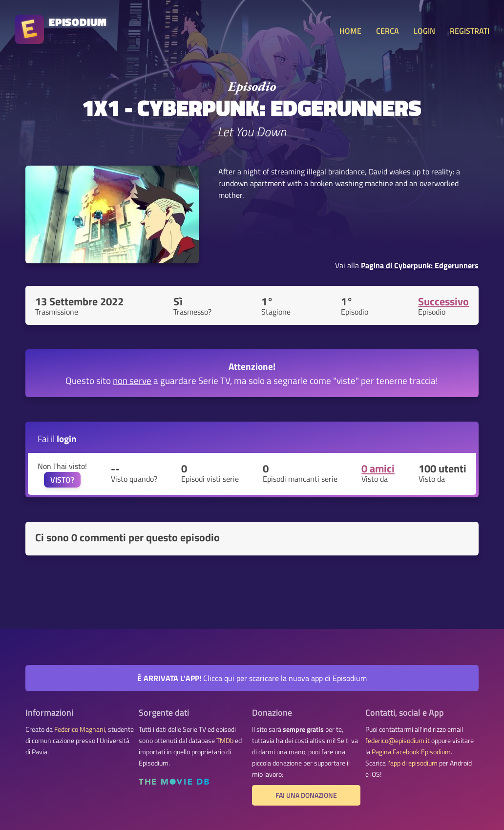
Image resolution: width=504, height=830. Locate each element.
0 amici (378, 468)
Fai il (57, 438)
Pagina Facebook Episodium (411, 752)
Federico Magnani (80, 729)
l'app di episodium (412, 763)
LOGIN (424, 31)
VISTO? (62, 480)
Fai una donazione (306, 795)
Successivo (443, 301)
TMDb (225, 741)
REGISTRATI (470, 31)
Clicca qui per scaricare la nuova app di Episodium (252, 678)
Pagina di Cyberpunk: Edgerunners (420, 265)
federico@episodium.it (398, 741)
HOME (350, 31)
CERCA (388, 31)
